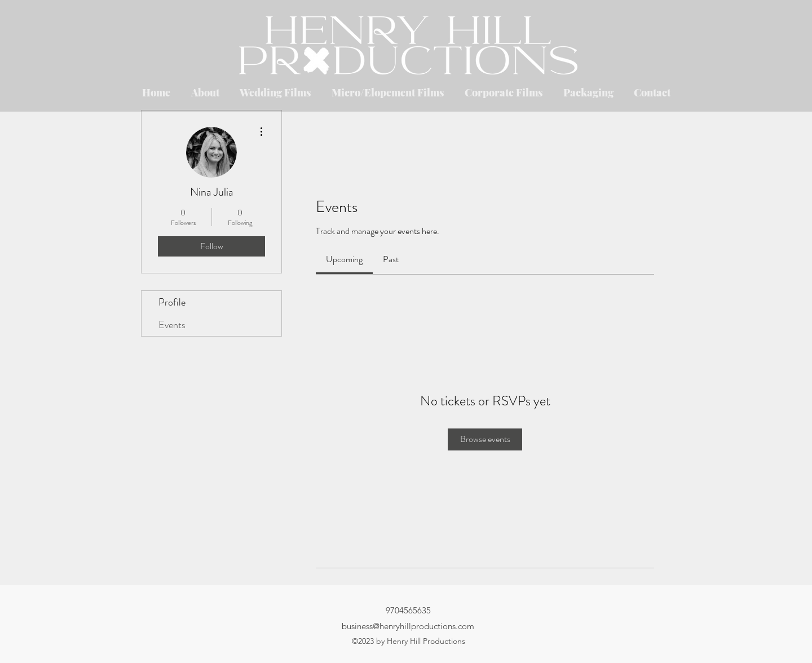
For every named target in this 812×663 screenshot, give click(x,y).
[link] (344, 259)
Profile (172, 302)
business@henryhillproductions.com (408, 626)
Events (172, 325)
